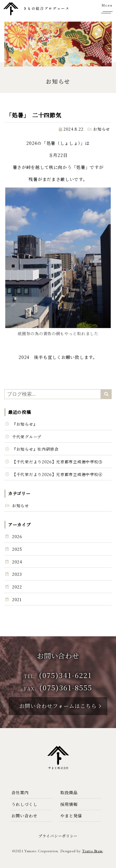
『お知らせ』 (25, 424)
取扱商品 (69, 792)
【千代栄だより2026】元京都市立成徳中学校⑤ (57, 462)
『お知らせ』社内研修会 (35, 449)
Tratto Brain (92, 851)
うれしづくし (24, 804)
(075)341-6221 (65, 675)
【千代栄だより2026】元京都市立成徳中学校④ (57, 474)
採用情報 (69, 804)
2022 (17, 587)
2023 (17, 574)
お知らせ (102, 129)
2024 (17, 562)
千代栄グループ (27, 437)
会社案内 (20, 792)
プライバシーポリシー (58, 836)
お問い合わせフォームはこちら (58, 706)
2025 (17, 549)
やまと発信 (71, 816)
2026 (17, 536)
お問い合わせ (24, 816)
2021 (17, 599)
